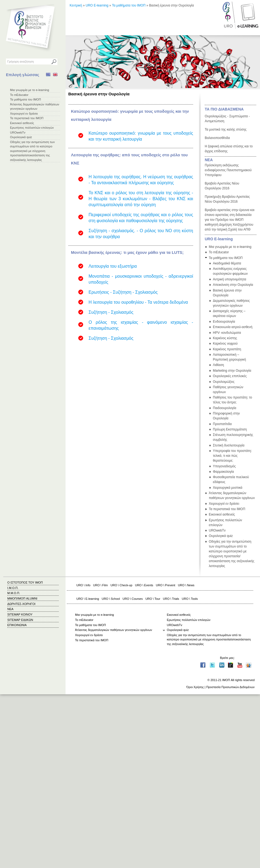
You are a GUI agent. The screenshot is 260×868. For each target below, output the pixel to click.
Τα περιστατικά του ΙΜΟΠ (27, 118)
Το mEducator (19, 95)
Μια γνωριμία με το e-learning (30, 90)
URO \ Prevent (166, 585)
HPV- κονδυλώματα (227, 333)
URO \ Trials (171, 599)
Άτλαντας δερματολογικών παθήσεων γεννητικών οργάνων (113, 630)
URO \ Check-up (121, 585)
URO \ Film (100, 585)
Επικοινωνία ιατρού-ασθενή (233, 327)
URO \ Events (144, 585)
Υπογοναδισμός (224, 466)
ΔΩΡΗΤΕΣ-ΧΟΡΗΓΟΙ (21, 604)
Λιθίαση (218, 365)
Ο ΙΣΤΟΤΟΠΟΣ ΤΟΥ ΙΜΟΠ (25, 582)
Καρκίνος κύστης (225, 338)
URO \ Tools (190, 599)
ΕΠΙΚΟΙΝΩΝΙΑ (17, 625)
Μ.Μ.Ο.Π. (14, 593)
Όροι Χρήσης (195, 687)
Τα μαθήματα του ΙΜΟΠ (25, 99)
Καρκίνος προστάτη (227, 349)
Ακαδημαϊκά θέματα (227, 263)
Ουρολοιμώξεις (224, 382)
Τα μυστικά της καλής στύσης (226, 129)
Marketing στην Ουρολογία (232, 371)
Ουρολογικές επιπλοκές (230, 376)
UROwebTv (18, 132)
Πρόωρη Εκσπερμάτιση (230, 429)
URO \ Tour (153, 599)
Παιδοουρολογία (225, 408)
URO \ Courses (133, 599)
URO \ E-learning (88, 599)
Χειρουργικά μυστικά (228, 488)
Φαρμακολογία (223, 472)
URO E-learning (97, 5)
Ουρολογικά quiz (21, 137)
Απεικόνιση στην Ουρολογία (233, 285)
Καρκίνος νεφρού (225, 344)
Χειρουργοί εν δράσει (24, 114)
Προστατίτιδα (222, 424)
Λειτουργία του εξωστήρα (113, 266)
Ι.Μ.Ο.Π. (13, 588)
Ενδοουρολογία (224, 322)
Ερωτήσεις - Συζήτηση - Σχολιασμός (123, 292)
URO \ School (111, 599)
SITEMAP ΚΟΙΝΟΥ (20, 614)
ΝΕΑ (209, 160)
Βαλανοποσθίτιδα (217, 138)
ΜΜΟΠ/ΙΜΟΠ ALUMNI (22, 598)
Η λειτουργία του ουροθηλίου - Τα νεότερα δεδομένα (138, 302)
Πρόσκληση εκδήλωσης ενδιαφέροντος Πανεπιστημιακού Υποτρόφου (228, 170)
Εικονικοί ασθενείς (22, 123)
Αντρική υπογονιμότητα (230, 279)
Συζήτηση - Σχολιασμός (111, 312)
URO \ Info (83, 585)
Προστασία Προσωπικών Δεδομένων (230, 687)
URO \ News (186, 585)
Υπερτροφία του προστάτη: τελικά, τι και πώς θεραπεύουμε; (232, 456)
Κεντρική (76, 5)
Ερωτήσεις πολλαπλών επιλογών (32, 128)
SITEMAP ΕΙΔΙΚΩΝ (20, 620)
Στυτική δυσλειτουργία (229, 445)
